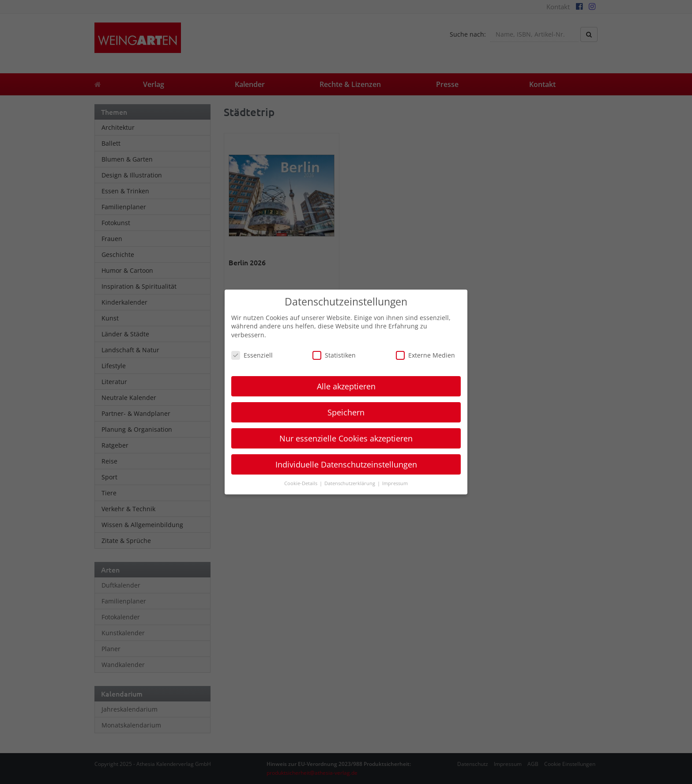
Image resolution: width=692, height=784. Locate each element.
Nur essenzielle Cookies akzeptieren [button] (346, 438)
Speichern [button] (346, 412)
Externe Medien (425, 355)
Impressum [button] (395, 483)
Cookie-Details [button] (301, 483)
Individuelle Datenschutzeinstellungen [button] (346, 464)
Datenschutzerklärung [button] (350, 483)
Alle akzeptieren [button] (346, 386)
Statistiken (334, 355)
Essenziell (252, 355)
